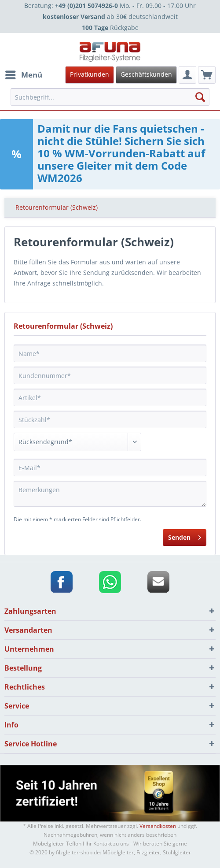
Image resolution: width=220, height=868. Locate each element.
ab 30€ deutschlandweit (110, 17)
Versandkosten (158, 826)
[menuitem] (109, 75)
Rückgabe (110, 28)
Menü (24, 74)
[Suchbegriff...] (110, 97)
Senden (185, 536)
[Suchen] (200, 97)
